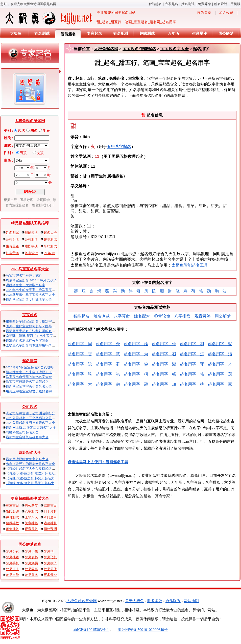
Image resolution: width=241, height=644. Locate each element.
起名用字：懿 (220, 344)
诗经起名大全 (30, 453)
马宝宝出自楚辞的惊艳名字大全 (29, 377)
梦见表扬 (31, 557)
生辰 (46, 131)
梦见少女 (12, 551)
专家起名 (172, 4)
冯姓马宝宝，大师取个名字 (26, 285)
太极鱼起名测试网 (30, 121)
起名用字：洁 (220, 354)
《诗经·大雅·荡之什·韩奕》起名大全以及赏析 (38, 478)
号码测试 (50, 246)
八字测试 (31, 511)
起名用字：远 (192, 354)
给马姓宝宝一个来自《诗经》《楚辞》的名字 (39, 372)
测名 (34, 131)
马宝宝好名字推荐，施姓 (24, 275)
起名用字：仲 (164, 344)
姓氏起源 (12, 511)
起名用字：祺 (108, 374)
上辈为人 (31, 517)
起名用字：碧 (136, 384)
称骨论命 (162, 316)
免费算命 (204, 4)
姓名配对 (121, 34)
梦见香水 (31, 575)
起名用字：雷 (80, 354)
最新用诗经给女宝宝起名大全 (27, 459)
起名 (21, 131)
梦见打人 (12, 569)
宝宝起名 (30, 315)
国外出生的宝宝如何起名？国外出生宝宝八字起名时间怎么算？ (52, 326)
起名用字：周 (80, 344)
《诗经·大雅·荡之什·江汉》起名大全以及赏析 (38, 473)
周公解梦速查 (30, 544)
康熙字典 (31, 246)
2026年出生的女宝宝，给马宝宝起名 (32, 290)
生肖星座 (200, 34)
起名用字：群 (108, 364)
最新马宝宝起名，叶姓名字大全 (29, 299)
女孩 (40, 153)
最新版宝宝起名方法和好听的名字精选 (34, 331)
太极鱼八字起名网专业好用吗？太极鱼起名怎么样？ (44, 345)
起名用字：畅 (164, 374)
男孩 (23, 153)
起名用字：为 (136, 354)
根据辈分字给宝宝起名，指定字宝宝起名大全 (39, 321)
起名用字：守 (192, 364)
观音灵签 (31, 529)
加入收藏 (226, 13)
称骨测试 (12, 517)
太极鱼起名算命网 (82, 601)
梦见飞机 (50, 557)
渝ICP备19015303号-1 (91, 630)
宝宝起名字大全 (175, 49)
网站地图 (191, 601)
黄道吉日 (12, 505)
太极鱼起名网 (106, 49)
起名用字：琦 (80, 374)
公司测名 (31, 239)
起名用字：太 (80, 384)
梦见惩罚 (31, 563)
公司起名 (12, 239)
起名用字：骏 (80, 364)
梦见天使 (50, 569)
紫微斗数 (12, 523)
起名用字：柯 (136, 374)
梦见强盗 (12, 557)
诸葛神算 (50, 523)
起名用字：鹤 (108, 384)
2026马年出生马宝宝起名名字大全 (30, 295)
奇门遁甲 (50, 517)
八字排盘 (182, 316)
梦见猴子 (50, 563)
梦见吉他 (12, 575)
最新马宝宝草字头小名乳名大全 (29, 386)
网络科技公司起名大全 (22, 432)
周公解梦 (226, 34)
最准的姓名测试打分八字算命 (27, 341)
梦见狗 (49, 551)
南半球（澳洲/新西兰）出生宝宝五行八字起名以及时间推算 (49, 336)
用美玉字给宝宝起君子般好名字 (29, 391)
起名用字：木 (220, 364)
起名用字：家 (220, 384)
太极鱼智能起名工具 (190, 265)
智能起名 (155, 4)
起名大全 (50, 233)
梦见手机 (12, 563)
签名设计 (221, 4)
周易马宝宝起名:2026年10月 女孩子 (31, 280)
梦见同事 (31, 569)
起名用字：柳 (192, 384)
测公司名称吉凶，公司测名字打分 (30, 413)
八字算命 (122, 316)
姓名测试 (188, 4)
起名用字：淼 (136, 364)
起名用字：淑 (164, 364)
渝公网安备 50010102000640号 (140, 630)
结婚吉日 (50, 505)
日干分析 (50, 511)
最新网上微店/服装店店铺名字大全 (31, 428)
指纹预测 (50, 529)
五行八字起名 (119, 147)
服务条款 (155, 601)
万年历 (173, 34)
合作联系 (173, 601)
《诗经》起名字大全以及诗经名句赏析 (34, 469)
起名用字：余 (108, 344)
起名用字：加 (164, 384)
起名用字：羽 (192, 344)
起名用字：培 (192, 374)
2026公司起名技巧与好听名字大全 (30, 423)
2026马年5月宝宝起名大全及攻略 (30, 367)
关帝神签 (31, 523)
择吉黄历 (12, 253)
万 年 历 (50, 253)
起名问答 (30, 361)
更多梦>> (51, 575)
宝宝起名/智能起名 (139, 49)
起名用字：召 (164, 354)
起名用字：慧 (108, 354)
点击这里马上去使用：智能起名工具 (98, 462)
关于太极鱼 (135, 601)
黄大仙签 (12, 529)
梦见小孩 (31, 551)
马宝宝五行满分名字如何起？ (27, 382)
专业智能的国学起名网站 (70, 18)
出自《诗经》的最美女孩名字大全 (30, 464)
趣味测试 (147, 34)
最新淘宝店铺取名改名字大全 (27, 437)
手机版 (236, 4)
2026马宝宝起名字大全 (30, 269)
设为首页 (204, 13)
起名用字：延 (136, 344)
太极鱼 (16, 34)
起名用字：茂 (220, 374)
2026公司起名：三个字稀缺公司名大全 (34, 418)
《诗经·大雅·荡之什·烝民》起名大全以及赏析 (38, 483)
